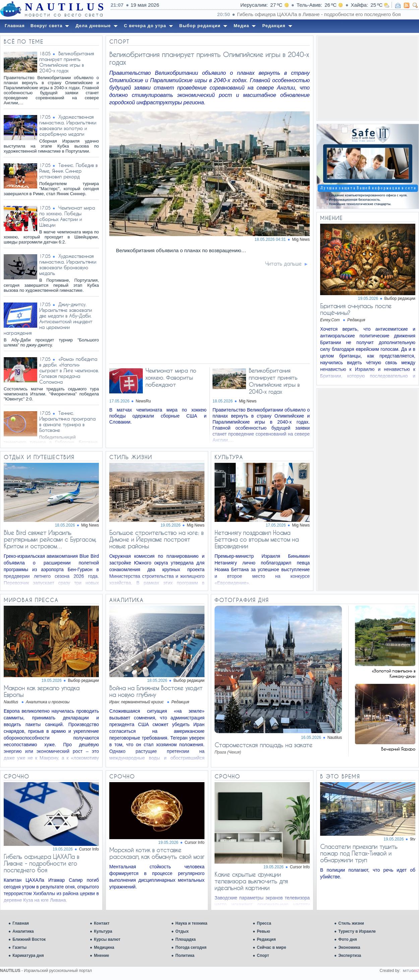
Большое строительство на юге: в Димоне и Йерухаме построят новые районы (156, 539)
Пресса (264, 923)
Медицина (104, 947)
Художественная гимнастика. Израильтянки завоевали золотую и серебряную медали (68, 125)
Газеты (19, 947)
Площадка (186, 939)
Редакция (266, 939)
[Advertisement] (368, 78)
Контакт (102, 923)
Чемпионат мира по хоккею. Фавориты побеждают (171, 377)
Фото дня (348, 939)
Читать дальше (283, 264)
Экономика (349, 947)
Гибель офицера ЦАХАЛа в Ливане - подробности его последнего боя (41, 863)
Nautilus (335, 738)
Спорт (263, 956)
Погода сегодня (191, 947)
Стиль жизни (351, 923)
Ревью (263, 931)
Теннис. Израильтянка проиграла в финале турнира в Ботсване (67, 422)
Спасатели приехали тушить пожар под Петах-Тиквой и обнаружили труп (359, 853)
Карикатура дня (28, 956)
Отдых (182, 931)
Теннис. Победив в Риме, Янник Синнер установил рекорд (68, 171)
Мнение (101, 956)
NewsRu (143, 401)
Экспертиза (350, 956)
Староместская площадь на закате (263, 745)
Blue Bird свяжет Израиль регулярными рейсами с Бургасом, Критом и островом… (50, 539)
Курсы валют (107, 939)
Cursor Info (89, 849)
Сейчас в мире (271, 947)
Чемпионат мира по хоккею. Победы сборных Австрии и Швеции (67, 216)
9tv (413, 839)
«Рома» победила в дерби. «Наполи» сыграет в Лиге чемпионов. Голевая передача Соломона (69, 370)
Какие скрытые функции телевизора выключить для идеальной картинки (251, 881)
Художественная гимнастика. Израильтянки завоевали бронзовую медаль (68, 265)
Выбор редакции (400, 298)
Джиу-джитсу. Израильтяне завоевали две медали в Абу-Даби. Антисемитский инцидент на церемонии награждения (48, 319)
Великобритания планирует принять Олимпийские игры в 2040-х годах (67, 62)
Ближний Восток (29, 939)
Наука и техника (191, 923)
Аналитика (23, 931)
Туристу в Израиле (357, 931)
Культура (103, 931)
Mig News (90, 525)
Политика (185, 956)
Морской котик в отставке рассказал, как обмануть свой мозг (157, 853)
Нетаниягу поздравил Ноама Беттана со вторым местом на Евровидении (257, 539)
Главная (21, 923)
